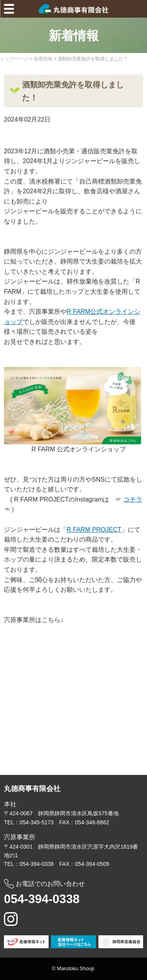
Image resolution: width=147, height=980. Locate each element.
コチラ (133, 499)
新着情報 (43, 59)
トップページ (14, 59)
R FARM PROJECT (94, 530)
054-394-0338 (42, 899)
